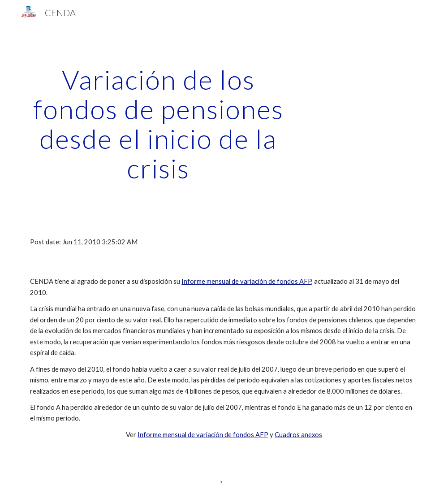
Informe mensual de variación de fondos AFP (246, 281)
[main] (158, 124)
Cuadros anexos (298, 435)
